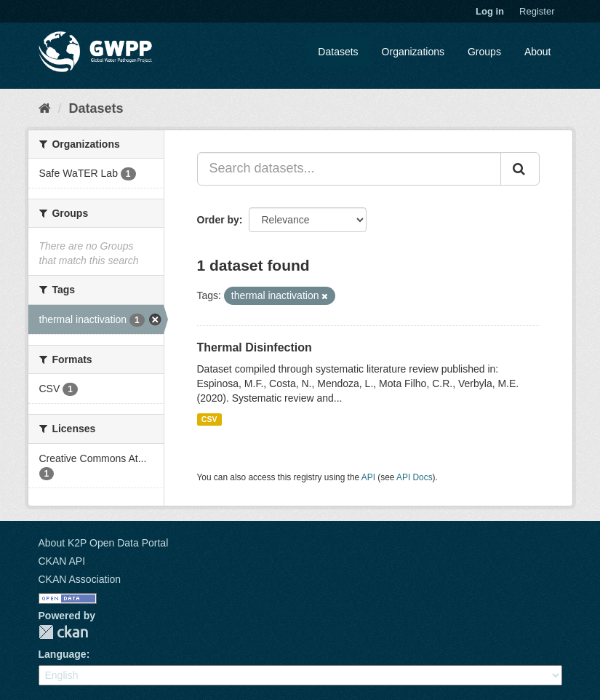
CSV (209, 419)
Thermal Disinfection (255, 347)
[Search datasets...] (349, 169)
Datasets (338, 52)
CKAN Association (80, 579)
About (538, 52)
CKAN (63, 632)
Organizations (413, 52)
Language (63, 654)
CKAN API (62, 561)
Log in (490, 11)
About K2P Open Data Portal (104, 543)
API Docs (415, 477)
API (368, 477)
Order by (218, 220)
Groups (484, 52)
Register (537, 11)
